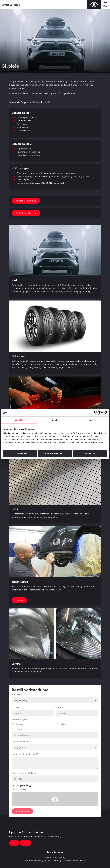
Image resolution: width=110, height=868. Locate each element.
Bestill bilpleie (22, 811)
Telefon (64, 724)
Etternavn (60, 707)
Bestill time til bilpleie (26, 213)
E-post (19, 724)
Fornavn (16, 707)
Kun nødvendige (20, 453)
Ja (14, 843)
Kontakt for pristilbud (26, 201)
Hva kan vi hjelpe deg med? (25, 754)
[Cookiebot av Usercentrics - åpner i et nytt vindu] (96, 413)
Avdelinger (17, 694)
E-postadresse (19, 729)
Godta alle (90, 453)
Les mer (19, 600)
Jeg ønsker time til (20, 741)
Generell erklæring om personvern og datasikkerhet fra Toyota (55, 860)
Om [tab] (91, 420)
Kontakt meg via (19, 719)
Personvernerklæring (55, 857)
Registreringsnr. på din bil (24, 773)
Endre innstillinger (55, 453)
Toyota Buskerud (11, 5)
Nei (26, 843)
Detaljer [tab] (55, 420)
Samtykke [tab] (19, 420)
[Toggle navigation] (105, 5)
